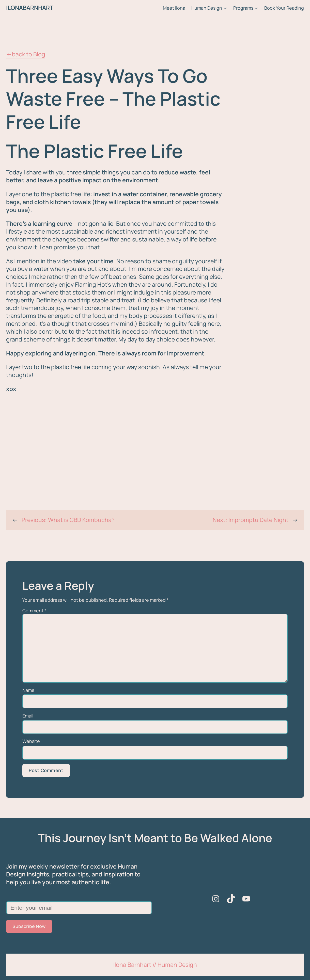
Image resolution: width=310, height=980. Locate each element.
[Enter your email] (79, 908)
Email (28, 716)
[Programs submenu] (256, 8)
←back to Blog (26, 54)
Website (31, 741)
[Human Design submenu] (225, 8)
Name (28, 690)
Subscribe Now (29, 926)
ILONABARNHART (30, 8)
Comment (34, 611)
